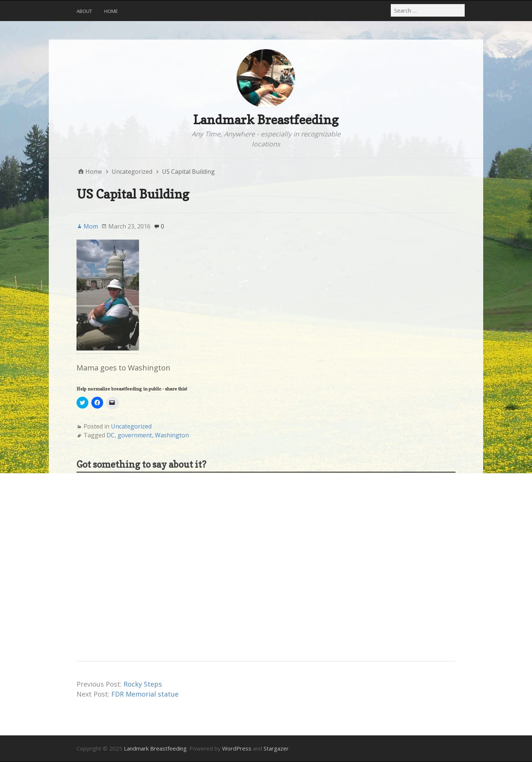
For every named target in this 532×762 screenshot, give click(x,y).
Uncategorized (131, 426)
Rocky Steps (143, 684)
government (135, 435)
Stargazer (276, 748)
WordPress (237, 748)
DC (111, 435)
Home (111, 11)
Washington (172, 435)
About (84, 11)
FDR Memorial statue (145, 694)
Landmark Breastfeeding (266, 120)
